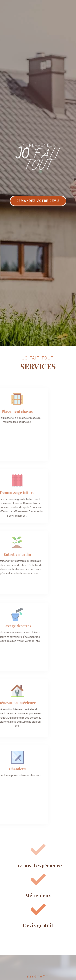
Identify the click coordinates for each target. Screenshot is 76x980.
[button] (38, 208)
